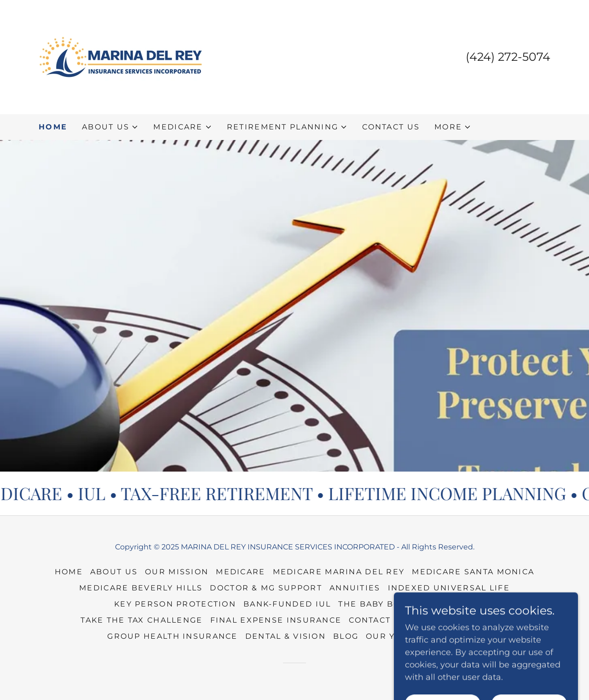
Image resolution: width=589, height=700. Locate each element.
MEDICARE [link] (240, 572)
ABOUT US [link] (114, 572)
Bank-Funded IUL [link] (287, 604)
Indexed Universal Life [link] (449, 588)
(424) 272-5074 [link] (508, 57)
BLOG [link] (346, 636)
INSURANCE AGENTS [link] (461, 620)
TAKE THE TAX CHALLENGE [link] (141, 620)
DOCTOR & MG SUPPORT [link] (266, 588)
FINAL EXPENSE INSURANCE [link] (276, 620)
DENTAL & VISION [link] (286, 636)
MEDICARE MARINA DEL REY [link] (339, 572)
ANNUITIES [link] (355, 588)
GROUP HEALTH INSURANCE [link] (172, 636)
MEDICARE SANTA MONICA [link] (473, 572)
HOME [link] (53, 127)
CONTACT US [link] (391, 127)
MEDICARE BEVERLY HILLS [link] (141, 588)
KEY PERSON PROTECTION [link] (175, 604)
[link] (121, 57)
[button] (110, 127)
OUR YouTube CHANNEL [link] (424, 636)
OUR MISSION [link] (177, 572)
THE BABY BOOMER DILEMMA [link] (407, 604)
